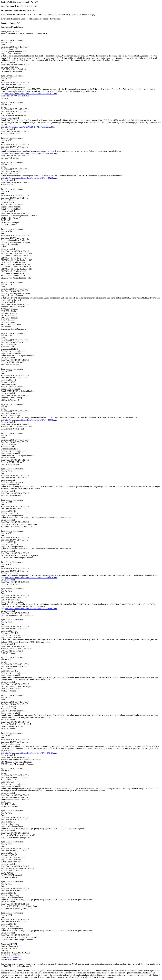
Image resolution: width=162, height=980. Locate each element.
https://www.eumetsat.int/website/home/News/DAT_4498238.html (31, 178)
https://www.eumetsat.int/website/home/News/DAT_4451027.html (31, 94)
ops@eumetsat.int (15, 957)
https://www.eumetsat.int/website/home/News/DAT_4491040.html (31, 154)
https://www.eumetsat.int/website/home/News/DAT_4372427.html (31, 753)
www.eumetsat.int (15, 959)
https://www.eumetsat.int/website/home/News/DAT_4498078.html (31, 420)
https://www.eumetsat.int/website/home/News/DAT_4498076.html (31, 578)
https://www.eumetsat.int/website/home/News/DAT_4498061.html (31, 609)
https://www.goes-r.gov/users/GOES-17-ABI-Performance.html (30, 127)
